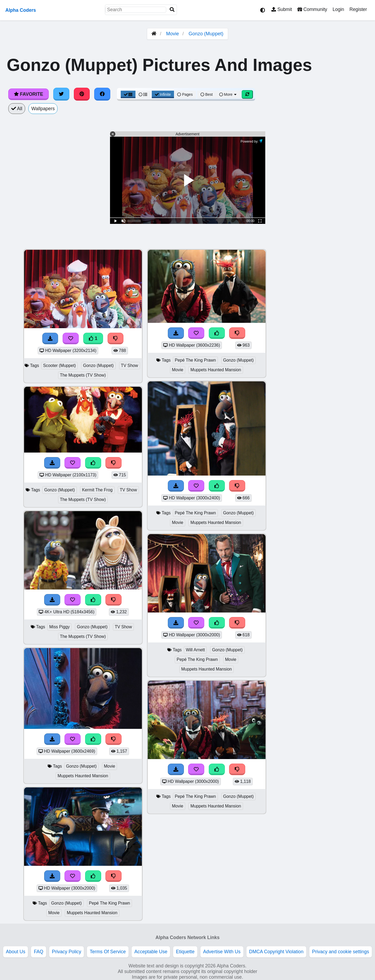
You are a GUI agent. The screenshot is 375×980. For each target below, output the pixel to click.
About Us (16, 952)
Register (358, 9)
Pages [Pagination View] (185, 94)
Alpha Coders (21, 10)
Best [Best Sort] (207, 94)
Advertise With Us (222, 952)
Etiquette (185, 952)
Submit (282, 9)
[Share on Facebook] (102, 94)
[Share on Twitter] (61, 94)
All (17, 109)
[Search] (172, 10)
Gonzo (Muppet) (206, 34)
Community (312, 9)
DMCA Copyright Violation (276, 952)
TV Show (130, 365)
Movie (172, 34)
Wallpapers (43, 109)
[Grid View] (128, 94)
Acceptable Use (151, 952)
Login (338, 9)
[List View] (143, 94)
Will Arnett (195, 650)
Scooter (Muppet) (59, 365)
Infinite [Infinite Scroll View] (163, 94)
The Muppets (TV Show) (83, 375)
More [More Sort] (228, 94)
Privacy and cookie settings (341, 952)
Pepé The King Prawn (109, 903)
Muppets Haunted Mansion (83, 776)
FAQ (38, 952)
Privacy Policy (67, 952)
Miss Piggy (60, 627)
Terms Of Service (108, 952)
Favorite (29, 94)
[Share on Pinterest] (82, 94)
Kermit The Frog (97, 490)
